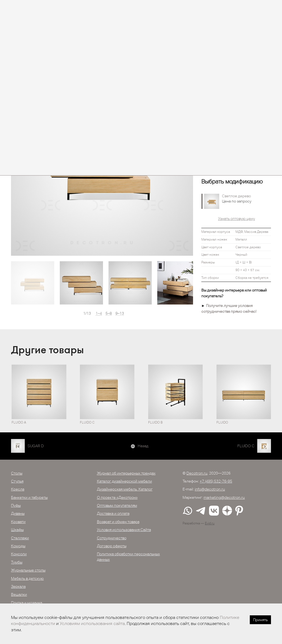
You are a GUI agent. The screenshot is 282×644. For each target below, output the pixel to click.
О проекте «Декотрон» (117, 497)
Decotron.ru (197, 473)
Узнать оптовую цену (237, 219)
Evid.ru (210, 523)
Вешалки (19, 594)
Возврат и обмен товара (118, 522)
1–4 (99, 313)
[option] (33, 283)
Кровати (18, 522)
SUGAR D (36, 446)
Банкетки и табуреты (29, 497)
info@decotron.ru (210, 489)
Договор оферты (112, 546)
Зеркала (18, 586)
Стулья (17, 481)
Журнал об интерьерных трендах (126, 473)
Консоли (19, 554)
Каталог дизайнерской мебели (124, 481)
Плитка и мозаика (27, 603)
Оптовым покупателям (117, 505)
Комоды (18, 546)
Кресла (18, 489)
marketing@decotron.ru (224, 497)
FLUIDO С (246, 446)
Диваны (18, 513)
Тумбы (17, 562)
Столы (17, 473)
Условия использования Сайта (124, 530)
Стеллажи (20, 538)
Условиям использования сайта (92, 623)
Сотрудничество (112, 538)
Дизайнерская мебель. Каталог (125, 489)
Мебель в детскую (27, 578)
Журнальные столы (28, 570)
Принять (260, 620)
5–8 (109, 313)
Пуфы (16, 505)
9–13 (120, 313)
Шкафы (17, 530)
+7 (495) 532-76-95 (216, 481)
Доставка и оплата (113, 513)
